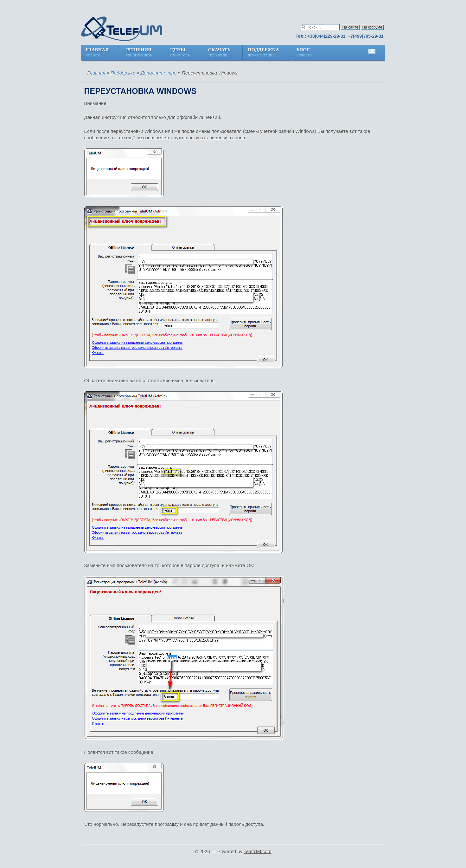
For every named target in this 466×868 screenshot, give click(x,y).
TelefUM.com (258, 851)
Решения (139, 53)
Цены (180, 53)
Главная (97, 53)
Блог (305, 53)
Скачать (219, 53)
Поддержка (263, 53)
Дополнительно (159, 73)
